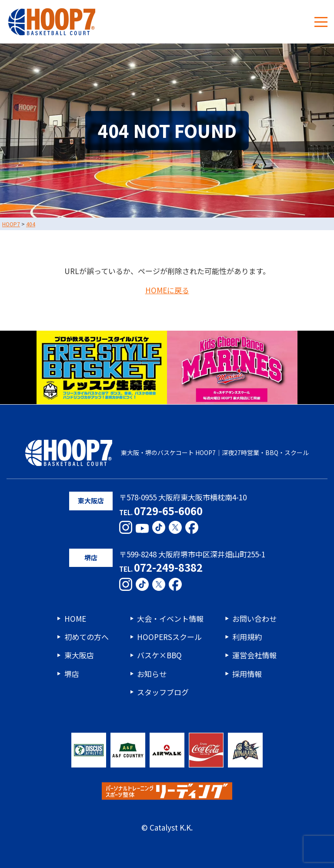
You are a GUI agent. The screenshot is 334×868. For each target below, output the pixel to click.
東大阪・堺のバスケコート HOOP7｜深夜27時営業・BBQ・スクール (167, 453)
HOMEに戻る (167, 290)
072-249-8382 (168, 567)
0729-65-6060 (168, 511)
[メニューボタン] (321, 22)
